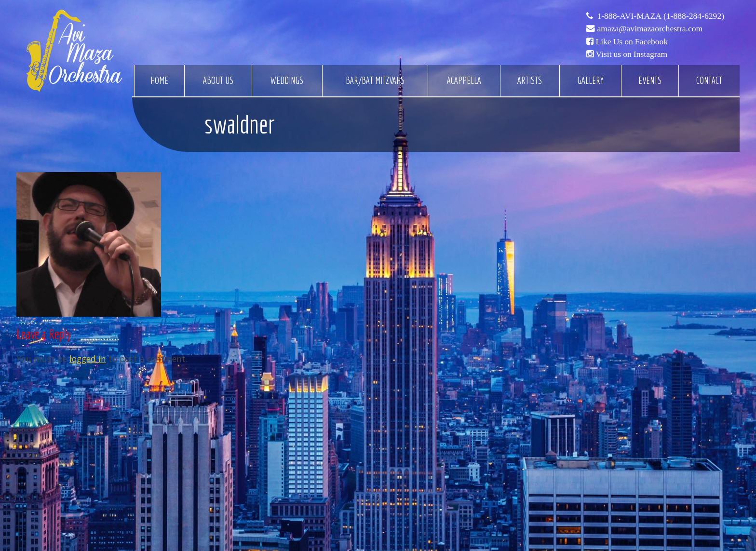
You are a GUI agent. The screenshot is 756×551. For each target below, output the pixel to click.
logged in (88, 359)
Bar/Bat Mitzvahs (375, 81)
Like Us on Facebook (632, 41)
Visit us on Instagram (631, 54)
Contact (709, 81)
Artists (530, 81)
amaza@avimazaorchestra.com (650, 28)
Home (159, 81)
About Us (218, 81)
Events (650, 81)
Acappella (464, 81)
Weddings (287, 81)
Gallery (590, 81)
